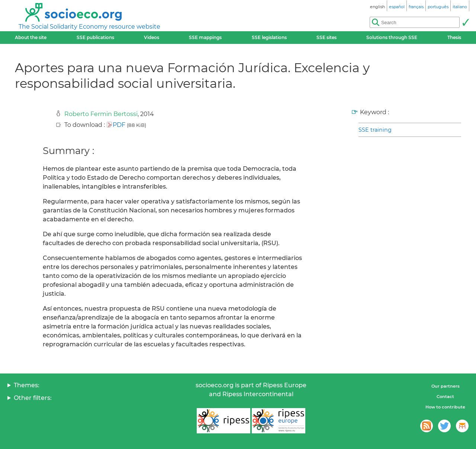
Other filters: (33, 398)
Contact (445, 397)
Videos (152, 37)
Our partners (446, 386)
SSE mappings (205, 37)
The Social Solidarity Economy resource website (89, 27)
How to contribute (445, 407)
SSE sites (327, 37)
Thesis (454, 37)
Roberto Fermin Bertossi (101, 114)
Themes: (27, 385)
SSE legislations (269, 37)
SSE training (375, 130)
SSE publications (95, 37)
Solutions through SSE (392, 37)
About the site (31, 37)
